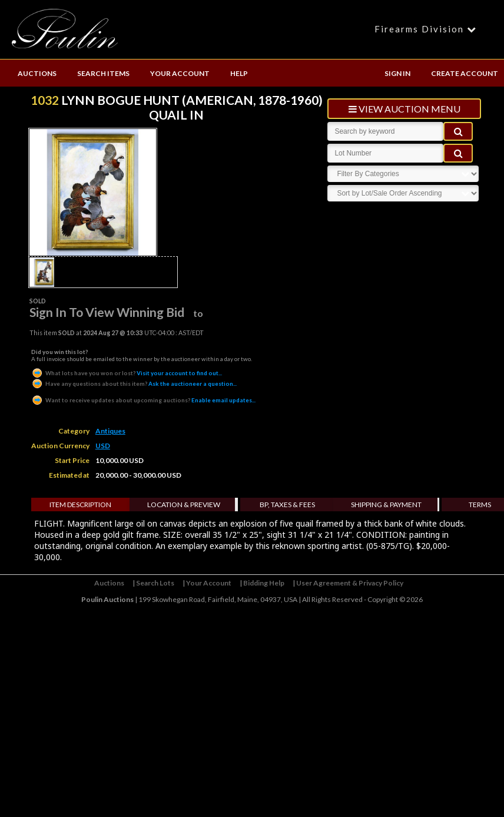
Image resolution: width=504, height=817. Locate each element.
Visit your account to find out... (127, 373)
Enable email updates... (143, 400)
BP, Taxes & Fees (287, 505)
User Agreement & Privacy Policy (350, 583)
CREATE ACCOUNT (465, 73)
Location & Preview (184, 505)
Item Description (80, 505)
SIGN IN (397, 73)
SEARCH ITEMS (103, 73)
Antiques (110, 431)
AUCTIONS (37, 73)
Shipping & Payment (386, 505)
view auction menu (404, 109)
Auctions (109, 583)
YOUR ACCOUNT (180, 73)
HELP (239, 73)
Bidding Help (264, 583)
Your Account (209, 583)
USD (103, 446)
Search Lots (155, 583)
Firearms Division (427, 29)
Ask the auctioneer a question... (134, 383)
